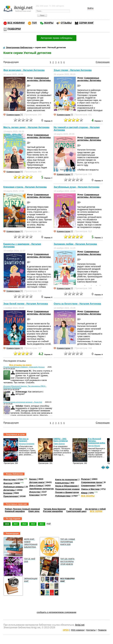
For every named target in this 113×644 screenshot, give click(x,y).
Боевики (8, 493)
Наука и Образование (66, 486)
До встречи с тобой (95, 509)
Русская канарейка (53, 511)
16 (28, 85)
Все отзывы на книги (20, 365)
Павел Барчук (59, 444)
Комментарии (13, 115)
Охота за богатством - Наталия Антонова (77, 304)
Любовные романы (14, 487)
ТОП (34, 23)
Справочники (88, 486)
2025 (16, 524)
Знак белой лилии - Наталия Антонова (26, 304)
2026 (7, 524)
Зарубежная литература (42, 489)
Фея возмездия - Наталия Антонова (24, 70)
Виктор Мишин (94, 446)
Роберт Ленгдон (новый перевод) (22, 509)
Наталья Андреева (27, 444)
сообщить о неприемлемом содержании (57, 612)
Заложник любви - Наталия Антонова (75, 244)
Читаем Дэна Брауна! (55, 509)
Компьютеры (62, 483)
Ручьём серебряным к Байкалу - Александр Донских (24, 367)
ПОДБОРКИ (14, 29)
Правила (102, 630)
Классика (34, 495)
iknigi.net (80, 625)
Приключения (11, 496)
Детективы (45, 80)
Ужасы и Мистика (90, 489)
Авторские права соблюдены (56, 38)
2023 (33, 524)
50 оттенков (75, 509)
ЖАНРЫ (49, 23)
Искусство (35, 492)
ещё (49, 523)
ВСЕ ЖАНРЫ (88, 496)
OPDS (66, 630)
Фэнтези (8, 483)
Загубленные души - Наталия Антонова (77, 187)
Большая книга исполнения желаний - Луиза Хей (23, 402)
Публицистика (63, 496)
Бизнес (33, 479)
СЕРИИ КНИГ (86, 23)
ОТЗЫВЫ (66, 23)
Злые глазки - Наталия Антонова (73, 70)
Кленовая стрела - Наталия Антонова (25, 187)
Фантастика (9, 480)
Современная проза (92, 482)
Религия (85, 479)
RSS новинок (77, 630)
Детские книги (37, 482)
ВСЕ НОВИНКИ (16, 23)
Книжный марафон (15, 511)
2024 (24, 524)
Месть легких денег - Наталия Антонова (26, 127)
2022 (42, 524)
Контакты (91, 630)
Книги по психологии (66, 480)
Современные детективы (38, 79)
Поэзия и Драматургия (67, 492)
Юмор (84, 493)
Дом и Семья (36, 486)
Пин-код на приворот (24, 440)
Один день (34, 511)
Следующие (103, 62)
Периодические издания (68, 489)
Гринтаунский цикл (76, 511)
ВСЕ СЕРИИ (96, 511)
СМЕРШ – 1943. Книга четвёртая (61, 440)
